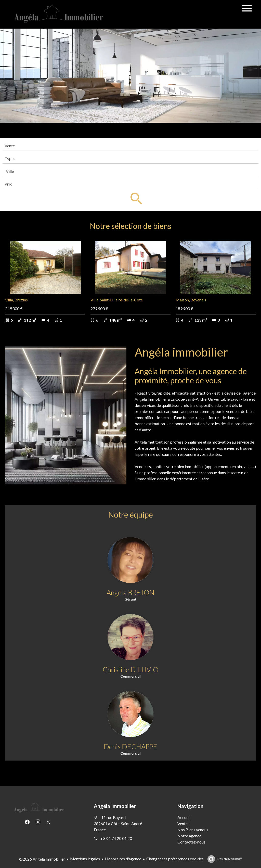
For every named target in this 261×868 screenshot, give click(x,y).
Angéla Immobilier (115, 806)
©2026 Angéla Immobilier (42, 859)
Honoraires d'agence (123, 859)
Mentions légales (85, 859)
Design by (229, 859)
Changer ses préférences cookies (175, 859)
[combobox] (130, 146)
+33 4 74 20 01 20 (116, 838)
